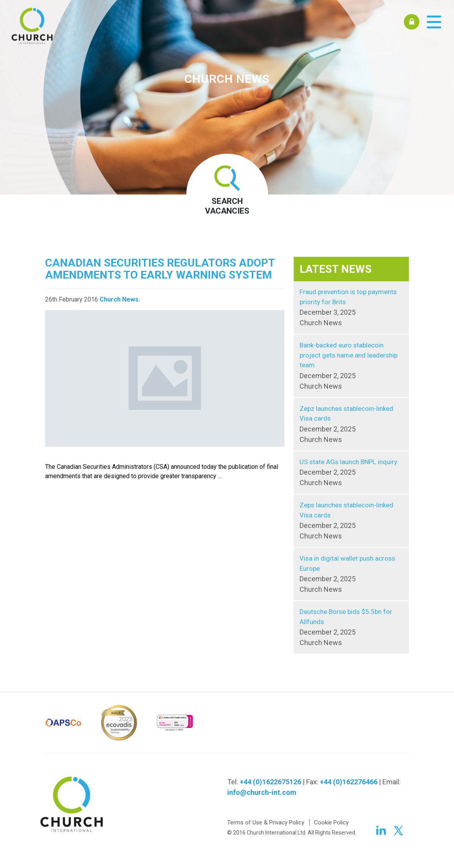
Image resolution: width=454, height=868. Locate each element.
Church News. (120, 299)
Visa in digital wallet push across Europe (351, 574)
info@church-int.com (262, 792)
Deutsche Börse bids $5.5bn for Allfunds (351, 628)
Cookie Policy (331, 822)
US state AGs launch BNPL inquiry (351, 473)
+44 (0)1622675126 (270, 782)
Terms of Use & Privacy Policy (266, 822)
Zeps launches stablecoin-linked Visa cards (351, 521)
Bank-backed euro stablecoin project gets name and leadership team (351, 366)
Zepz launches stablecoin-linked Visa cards (351, 425)
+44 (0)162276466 (349, 782)
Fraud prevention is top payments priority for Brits (351, 308)
